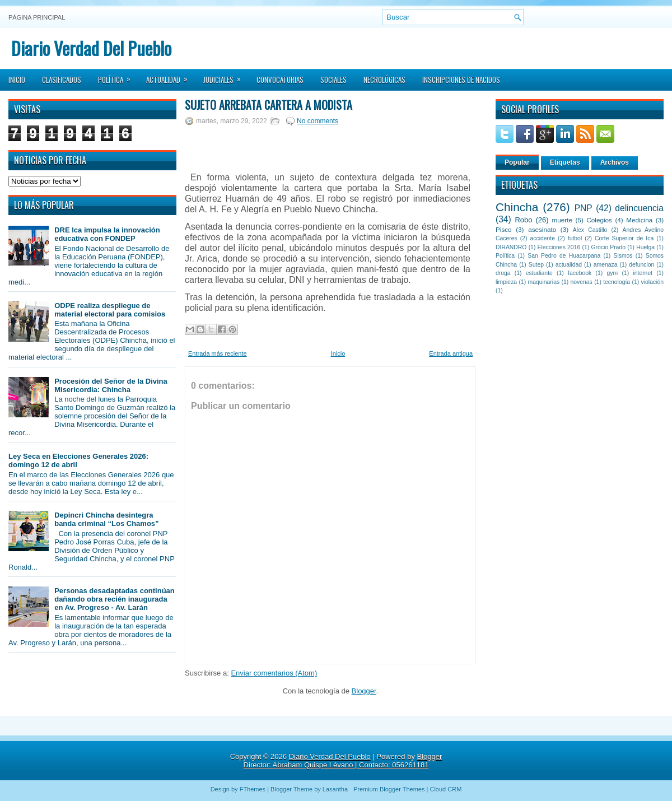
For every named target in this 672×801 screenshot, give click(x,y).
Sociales (333, 80)
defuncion (641, 265)
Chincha (517, 207)
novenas (582, 282)
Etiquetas (565, 162)
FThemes (253, 789)
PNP (584, 208)
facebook (580, 273)
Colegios (599, 220)
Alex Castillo (590, 230)
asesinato (542, 229)
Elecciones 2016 (559, 247)
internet (643, 273)
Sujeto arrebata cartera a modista (269, 105)
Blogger (364, 691)
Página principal (37, 17)
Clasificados (62, 80)
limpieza (506, 282)
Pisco (504, 229)
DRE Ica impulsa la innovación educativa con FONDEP (107, 234)
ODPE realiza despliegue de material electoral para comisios (110, 310)
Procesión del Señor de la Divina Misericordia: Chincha (111, 385)
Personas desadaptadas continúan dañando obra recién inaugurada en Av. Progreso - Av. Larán (115, 599)
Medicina (639, 220)
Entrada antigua (451, 353)
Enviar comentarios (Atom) (274, 673)
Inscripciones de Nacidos (461, 80)
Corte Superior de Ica (624, 238)
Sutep (536, 265)
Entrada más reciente (218, 353)
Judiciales (226, 76)
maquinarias (544, 282)
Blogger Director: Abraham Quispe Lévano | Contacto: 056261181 (343, 761)
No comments (318, 121)
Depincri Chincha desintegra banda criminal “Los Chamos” (106, 519)
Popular (517, 162)
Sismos (623, 256)
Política (118, 76)
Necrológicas (384, 80)
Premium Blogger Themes (389, 789)
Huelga (645, 247)
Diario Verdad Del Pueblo (91, 48)
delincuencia (639, 208)
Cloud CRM (445, 789)
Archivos (615, 162)
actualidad (569, 265)
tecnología (617, 282)
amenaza (606, 265)
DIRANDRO (511, 247)
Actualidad (171, 76)
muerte (562, 220)
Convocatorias (280, 80)
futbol (575, 238)
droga (503, 273)
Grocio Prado (608, 247)
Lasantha (335, 789)
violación (652, 282)
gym (613, 273)
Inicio (17, 80)
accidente (543, 238)
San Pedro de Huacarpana (564, 256)
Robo (523, 220)
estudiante (539, 273)
